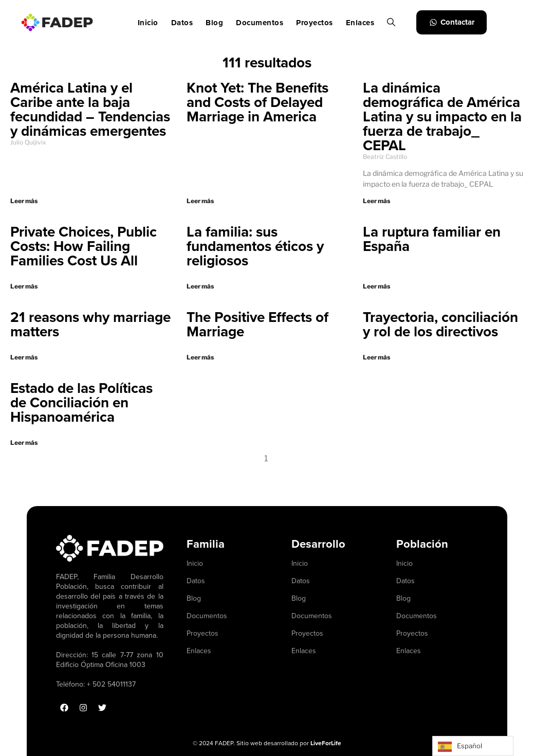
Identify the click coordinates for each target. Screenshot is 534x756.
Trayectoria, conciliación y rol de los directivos (440, 324)
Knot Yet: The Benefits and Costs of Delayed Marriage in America (257, 102)
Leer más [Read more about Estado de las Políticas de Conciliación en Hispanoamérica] (24, 443)
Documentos (260, 23)
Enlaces (360, 23)
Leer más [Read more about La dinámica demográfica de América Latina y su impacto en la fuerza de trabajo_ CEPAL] (376, 201)
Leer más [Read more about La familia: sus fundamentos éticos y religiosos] (200, 286)
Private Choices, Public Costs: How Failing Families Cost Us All (84, 246)
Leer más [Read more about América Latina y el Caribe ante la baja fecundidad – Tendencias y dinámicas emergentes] (24, 201)
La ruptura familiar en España (432, 239)
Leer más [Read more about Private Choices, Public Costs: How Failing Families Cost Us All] (24, 286)
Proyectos (315, 23)
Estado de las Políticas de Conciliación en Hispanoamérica (81, 402)
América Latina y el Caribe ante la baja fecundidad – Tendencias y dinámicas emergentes (90, 109)
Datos (182, 23)
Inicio (148, 23)
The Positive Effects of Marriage (257, 324)
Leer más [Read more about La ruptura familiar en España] (376, 286)
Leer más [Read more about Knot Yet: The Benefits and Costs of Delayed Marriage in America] (200, 201)
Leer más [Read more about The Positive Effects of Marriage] (200, 357)
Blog (214, 23)
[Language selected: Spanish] (473, 746)
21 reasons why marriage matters (90, 324)
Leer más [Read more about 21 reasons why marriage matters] (24, 357)
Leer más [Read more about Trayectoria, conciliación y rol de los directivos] (376, 357)
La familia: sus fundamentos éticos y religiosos (255, 246)
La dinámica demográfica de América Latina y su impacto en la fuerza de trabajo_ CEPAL (442, 116)
